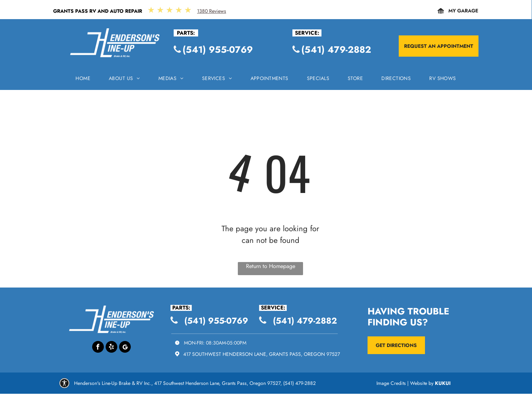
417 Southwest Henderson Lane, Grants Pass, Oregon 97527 (262, 354)
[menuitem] (83, 80)
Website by (422, 383)
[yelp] (111, 348)
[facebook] (98, 348)
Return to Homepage (271, 266)
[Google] (125, 348)
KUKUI (443, 383)
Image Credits (391, 383)
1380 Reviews (212, 11)
